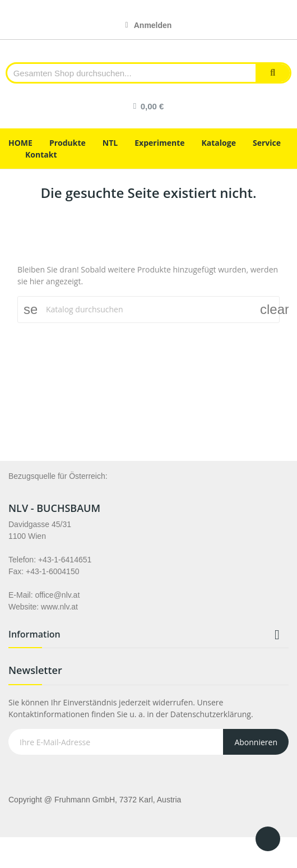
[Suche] (148, 310)
